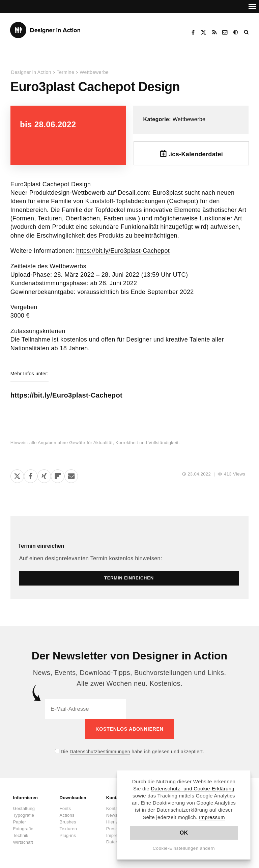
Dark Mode (236, 32)
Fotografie (23, 829)
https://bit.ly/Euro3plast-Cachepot (123, 251)
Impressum (212, 817)
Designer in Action (45, 30)
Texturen (68, 829)
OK (184, 833)
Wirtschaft (23, 842)
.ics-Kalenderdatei (196, 154)
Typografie (23, 815)
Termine (65, 72)
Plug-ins (68, 835)
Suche (247, 32)
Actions (67, 815)
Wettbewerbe (94, 72)
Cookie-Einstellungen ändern (184, 848)
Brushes (68, 822)
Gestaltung (24, 808)
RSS (214, 32)
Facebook (193, 32)
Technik (20, 835)
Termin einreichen (41, 546)
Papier (19, 822)
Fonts (65, 808)
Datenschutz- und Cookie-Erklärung (193, 789)
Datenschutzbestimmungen (100, 752)
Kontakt (225, 32)
